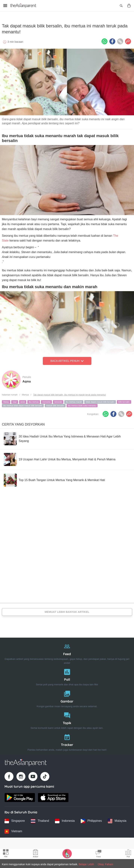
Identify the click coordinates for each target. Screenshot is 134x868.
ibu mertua (34, 401)
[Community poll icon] (128, 854)
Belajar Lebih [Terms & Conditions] (86, 864)
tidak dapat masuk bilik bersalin (100, 401)
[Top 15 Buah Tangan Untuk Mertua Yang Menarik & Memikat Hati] (54, 479)
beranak (58, 401)
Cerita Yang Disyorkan (23, 423)
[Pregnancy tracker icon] (67, 853)
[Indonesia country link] (65, 820)
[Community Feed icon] (98, 854)
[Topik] (67, 719)
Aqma (27, 381)
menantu (46, 401)
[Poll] (67, 676)
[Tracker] (67, 741)
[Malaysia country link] (117, 820)
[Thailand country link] (40, 820)
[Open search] (121, 6)
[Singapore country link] (15, 820)
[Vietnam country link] (13, 831)
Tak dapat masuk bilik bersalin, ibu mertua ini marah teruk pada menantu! (70, 394)
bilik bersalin (124, 401)
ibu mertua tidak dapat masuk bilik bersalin (23, 405)
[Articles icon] (36, 854)
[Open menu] (5, 6)
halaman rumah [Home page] (10, 394)
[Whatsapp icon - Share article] (104, 40)
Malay (6, 401)
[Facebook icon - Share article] (112, 40)
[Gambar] (67, 697)
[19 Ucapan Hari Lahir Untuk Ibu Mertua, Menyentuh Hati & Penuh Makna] (60, 459)
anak (23, 401)
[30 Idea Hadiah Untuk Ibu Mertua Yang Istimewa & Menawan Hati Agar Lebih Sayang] (67, 438)
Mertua (25, 394)
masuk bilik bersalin (55, 405)
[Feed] (67, 652)
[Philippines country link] (91, 820)
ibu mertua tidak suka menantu (82, 405)
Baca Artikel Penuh (67, 360)
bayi (15, 401)
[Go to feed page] (23, 6)
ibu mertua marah (74, 401)
